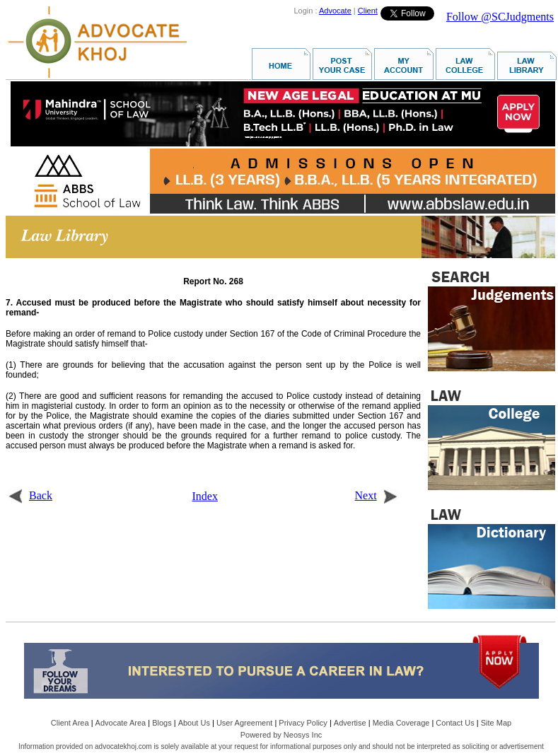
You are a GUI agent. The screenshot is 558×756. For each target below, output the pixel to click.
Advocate (335, 11)
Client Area (70, 723)
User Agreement (244, 723)
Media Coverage (401, 723)
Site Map (496, 723)
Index (205, 496)
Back (30, 495)
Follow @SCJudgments (500, 17)
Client (368, 11)
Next (377, 495)
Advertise (350, 723)
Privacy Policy (303, 723)
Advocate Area (121, 723)
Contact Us (455, 723)
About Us (194, 723)
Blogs (162, 723)
